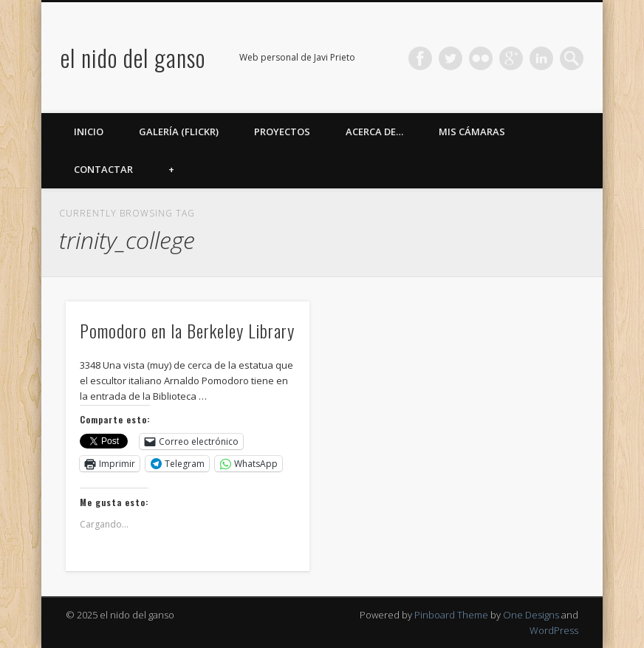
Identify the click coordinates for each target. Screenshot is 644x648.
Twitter (451, 58)
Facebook (420, 58)
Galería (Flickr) (179, 132)
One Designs (531, 615)
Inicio (89, 132)
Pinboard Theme (451, 615)
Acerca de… (374, 132)
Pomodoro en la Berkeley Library (187, 330)
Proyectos (282, 132)
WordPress (554, 630)
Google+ (511, 58)
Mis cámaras (472, 132)
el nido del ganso (133, 57)
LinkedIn (541, 58)
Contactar (103, 169)
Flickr (481, 58)
